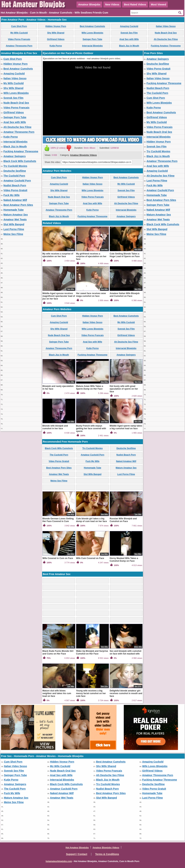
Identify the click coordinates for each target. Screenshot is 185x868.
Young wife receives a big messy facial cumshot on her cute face (91, 693)
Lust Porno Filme (14, 229)
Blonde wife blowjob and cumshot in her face (55, 427)
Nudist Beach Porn (15, 185)
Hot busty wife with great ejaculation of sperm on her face (124, 389)
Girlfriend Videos (56, 39)
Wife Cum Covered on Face (90, 558)
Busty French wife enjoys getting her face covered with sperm (91, 429)
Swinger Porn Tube (92, 39)
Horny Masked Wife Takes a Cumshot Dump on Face (124, 560)
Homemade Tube (14, 210)
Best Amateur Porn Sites (18, 205)
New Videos (112, 5)
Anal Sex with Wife (129, 39)
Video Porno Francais (19, 39)
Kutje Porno (56, 46)
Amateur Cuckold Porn (17, 181)
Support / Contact (77, 854)
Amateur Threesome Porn (19, 46)
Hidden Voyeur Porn (56, 26)
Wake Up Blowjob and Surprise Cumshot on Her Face (92, 652)
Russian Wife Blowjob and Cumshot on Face (123, 520)
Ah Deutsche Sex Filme (166, 39)
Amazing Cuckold (129, 26)
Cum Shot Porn (19, 26)
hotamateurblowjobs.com (59, 861)
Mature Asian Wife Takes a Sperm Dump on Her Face (90, 388)
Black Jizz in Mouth (129, 46)
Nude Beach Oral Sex (166, 33)
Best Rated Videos (135, 5)
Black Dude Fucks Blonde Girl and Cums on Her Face (58, 652)
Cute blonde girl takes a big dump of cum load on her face (92, 520)
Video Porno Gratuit (15, 190)
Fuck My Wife (11, 195)
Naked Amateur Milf (15, 200)
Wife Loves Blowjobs (92, 33)
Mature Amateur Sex (16, 215)
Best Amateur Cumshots (92, 26)
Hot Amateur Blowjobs (77, 848)
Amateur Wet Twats (15, 219)
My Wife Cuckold (19, 33)
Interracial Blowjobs (92, 46)
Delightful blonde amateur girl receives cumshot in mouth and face (126, 693)
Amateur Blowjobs (89, 5)
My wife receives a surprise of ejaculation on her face (58, 255)
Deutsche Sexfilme (15, 171)
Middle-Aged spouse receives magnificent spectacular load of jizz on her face (59, 296)
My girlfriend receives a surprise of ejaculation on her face (91, 256)
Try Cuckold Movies (15, 166)
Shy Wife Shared (56, 33)
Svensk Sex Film (129, 33)
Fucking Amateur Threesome (166, 46)
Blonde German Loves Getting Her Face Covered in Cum (58, 520)
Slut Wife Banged (14, 224)
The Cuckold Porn (14, 176)
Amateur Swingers (15, 156)
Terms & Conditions (107, 854)
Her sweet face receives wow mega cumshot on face (91, 295)
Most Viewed (159, 5)
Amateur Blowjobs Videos (83, 155)
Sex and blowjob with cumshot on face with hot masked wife (125, 652)
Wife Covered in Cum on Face (58, 558)
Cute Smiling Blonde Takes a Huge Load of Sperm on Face (125, 255)
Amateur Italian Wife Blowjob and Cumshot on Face (125, 295)
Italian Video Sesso (166, 26)
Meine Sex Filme (13, 234)
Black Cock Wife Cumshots (20, 161)
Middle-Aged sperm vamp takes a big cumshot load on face (126, 427)
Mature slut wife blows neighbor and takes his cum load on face (57, 693)
